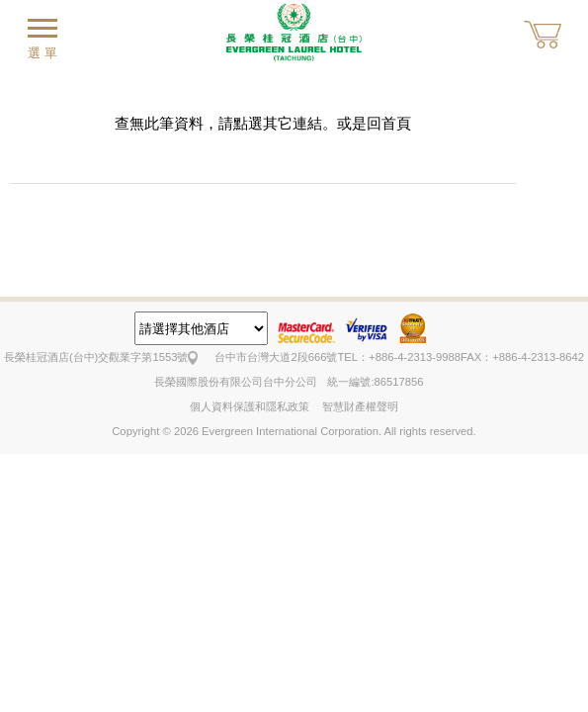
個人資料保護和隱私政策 (250, 406)
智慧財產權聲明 (360, 406)
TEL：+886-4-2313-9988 (399, 357)
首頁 (396, 123)
